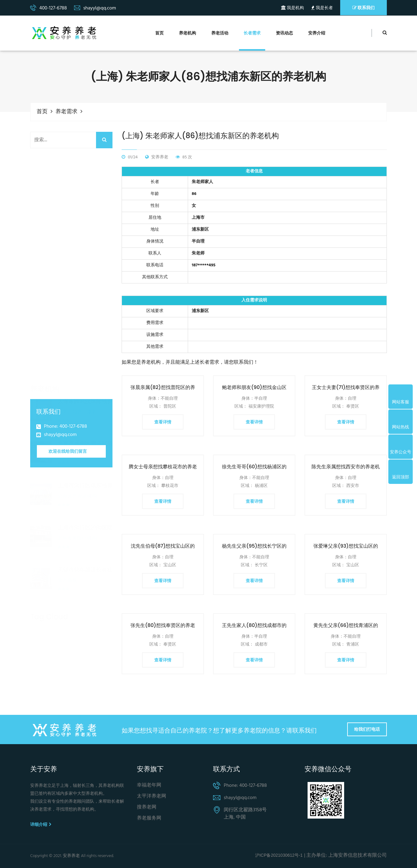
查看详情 (163, 422)
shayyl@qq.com (60, 435)
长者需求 (252, 33)
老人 (99, 660)
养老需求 (66, 112)
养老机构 (187, 33)
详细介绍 (41, 824)
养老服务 (65, 622)
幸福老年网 (149, 785)
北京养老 (94, 699)
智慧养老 (44, 686)
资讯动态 (284, 33)
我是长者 (322, 8)
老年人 (71, 673)
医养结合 (94, 686)
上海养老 (44, 699)
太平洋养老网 (151, 796)
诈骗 (69, 699)
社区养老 (44, 635)
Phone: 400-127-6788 (65, 427)
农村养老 (44, 711)
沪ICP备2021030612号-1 (279, 855)
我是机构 (292, 8)
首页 (159, 33)
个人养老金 (46, 660)
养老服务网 (149, 818)
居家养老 (94, 622)
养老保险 (74, 647)
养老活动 (220, 33)
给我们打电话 (367, 729)
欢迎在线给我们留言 (68, 451)
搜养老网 (147, 807)
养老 (39, 622)
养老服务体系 (78, 711)
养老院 (71, 635)
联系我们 (364, 8)
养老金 (76, 660)
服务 (69, 686)
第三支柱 (44, 673)
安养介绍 (317, 33)
